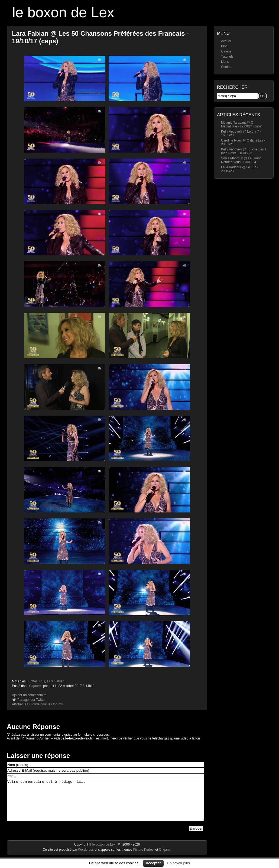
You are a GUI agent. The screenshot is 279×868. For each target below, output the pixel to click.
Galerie (226, 51)
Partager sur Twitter (31, 700)
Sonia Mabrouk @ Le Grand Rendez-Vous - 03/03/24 (241, 160)
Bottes (33, 681)
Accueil (226, 41)
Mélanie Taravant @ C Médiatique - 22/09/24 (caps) (242, 124)
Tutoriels (227, 57)
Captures (36, 686)
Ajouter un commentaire (29, 695)
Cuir (42, 681)
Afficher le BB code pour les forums (37, 704)
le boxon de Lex (63, 12)
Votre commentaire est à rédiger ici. (106, 804)
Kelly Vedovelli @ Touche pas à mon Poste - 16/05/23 (244, 151)
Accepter (153, 863)
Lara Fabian (56, 681)
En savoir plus (179, 863)
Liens (225, 62)
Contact (227, 67)
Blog (224, 46)
